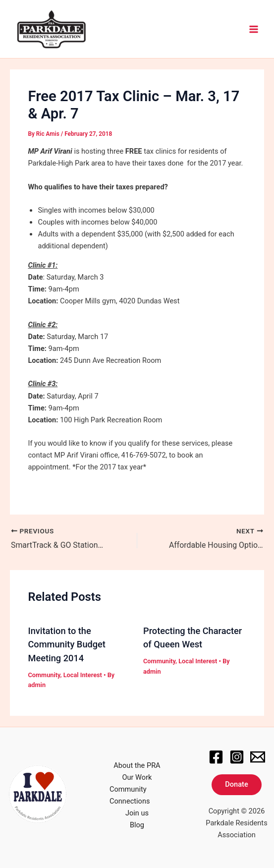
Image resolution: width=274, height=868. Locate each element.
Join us (137, 813)
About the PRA (137, 765)
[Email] (258, 756)
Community (44, 674)
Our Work (137, 777)
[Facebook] (216, 756)
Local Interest (83, 674)
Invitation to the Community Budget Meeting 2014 (66, 644)
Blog (137, 825)
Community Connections (130, 795)
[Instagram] (237, 756)
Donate (236, 784)
